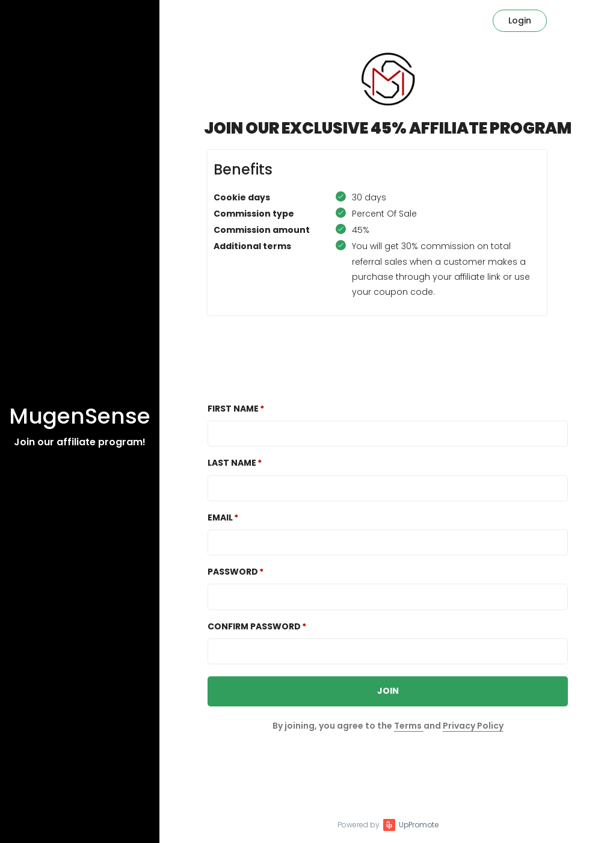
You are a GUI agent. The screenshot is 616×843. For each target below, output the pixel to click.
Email (220, 517)
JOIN (388, 691)
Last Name (232, 463)
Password (233, 572)
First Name (233, 409)
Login (520, 20)
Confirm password (254, 626)
